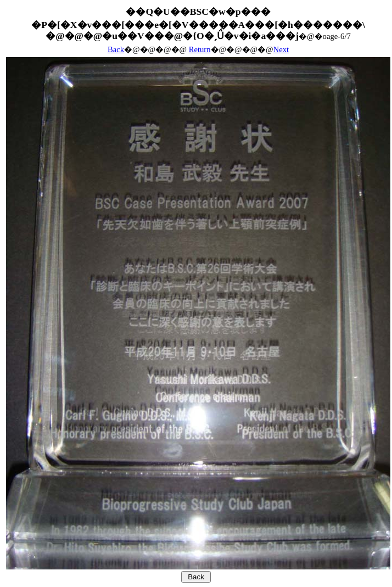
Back (116, 49)
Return (200, 49)
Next (281, 49)
